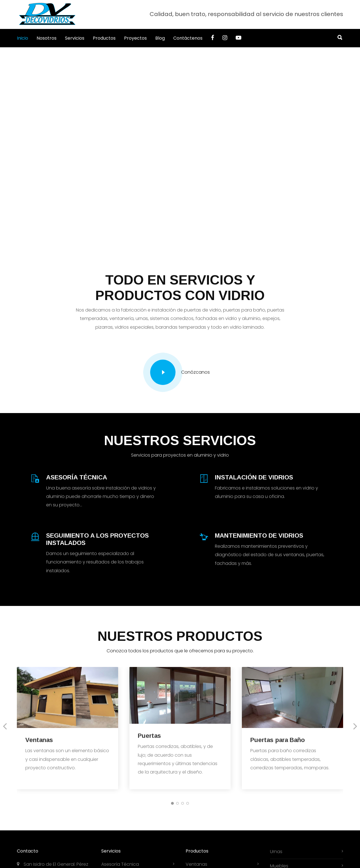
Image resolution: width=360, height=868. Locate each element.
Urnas (276, 852)
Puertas (149, 736)
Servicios (75, 38)
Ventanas (39, 740)
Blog (160, 38)
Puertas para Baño (278, 740)
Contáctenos (188, 38)
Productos (104, 38)
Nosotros (47, 38)
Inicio (22, 38)
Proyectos (135, 38)
